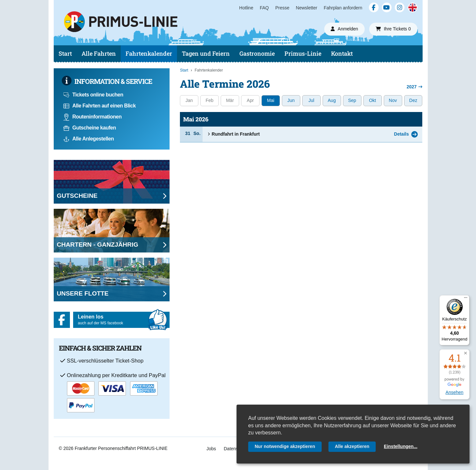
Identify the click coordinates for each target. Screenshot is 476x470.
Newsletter (306, 8)
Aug (332, 100)
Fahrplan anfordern (343, 8)
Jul (311, 100)
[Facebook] (374, 7)
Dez (413, 100)
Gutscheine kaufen (90, 128)
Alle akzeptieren (352, 446)
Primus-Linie (303, 53)
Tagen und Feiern (206, 53)
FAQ (264, 8)
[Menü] (466, 299)
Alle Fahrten (99, 53)
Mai (271, 100)
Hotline (246, 8)
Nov (393, 100)
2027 (414, 87)
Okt (372, 100)
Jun (291, 100)
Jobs (211, 449)
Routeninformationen (93, 117)
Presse (282, 8)
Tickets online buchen (93, 95)
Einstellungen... (400, 446)
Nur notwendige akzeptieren (285, 446)
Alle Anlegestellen (89, 139)
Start (65, 53)
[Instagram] (400, 7)
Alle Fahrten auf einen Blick (100, 106)
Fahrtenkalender (149, 53)
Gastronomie (257, 53)
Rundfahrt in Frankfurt (233, 134)
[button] (465, 353)
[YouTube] (387, 7)
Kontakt (342, 53)
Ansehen (454, 392)
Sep (352, 100)
